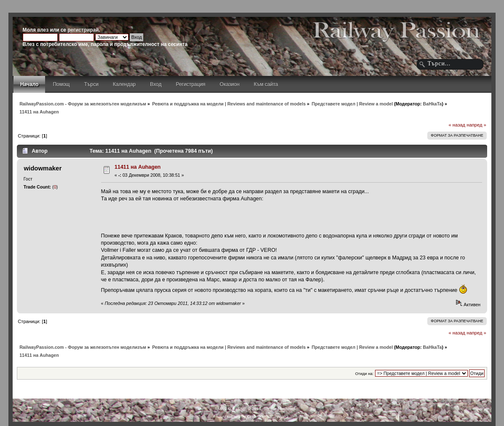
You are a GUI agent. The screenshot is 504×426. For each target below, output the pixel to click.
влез (43, 30)
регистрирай (83, 30)
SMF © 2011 (249, 408)
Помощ (61, 84)
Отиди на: (365, 373)
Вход (156, 84)
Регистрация (190, 84)
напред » (476, 125)
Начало (29, 84)
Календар (124, 84)
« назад (457, 125)
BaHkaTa (433, 104)
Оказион (229, 84)
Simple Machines (279, 408)
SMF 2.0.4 (225, 408)
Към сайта (266, 84)
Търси (91, 84)
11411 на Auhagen (138, 167)
